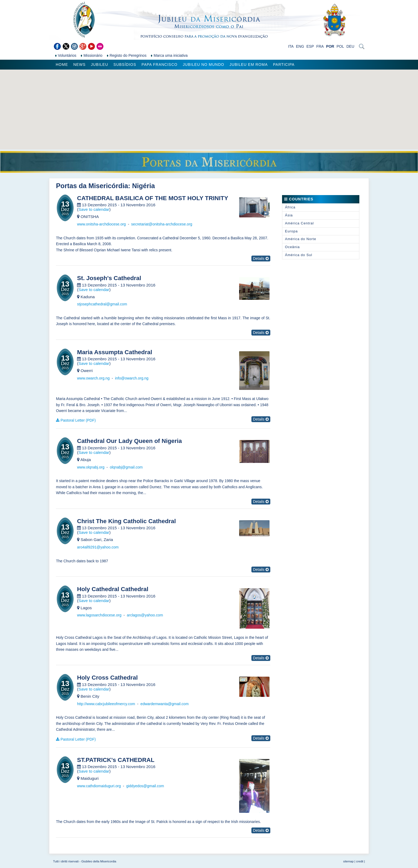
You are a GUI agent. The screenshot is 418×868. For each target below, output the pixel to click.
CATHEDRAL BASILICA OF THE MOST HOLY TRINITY (153, 198)
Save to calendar (94, 209)
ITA (291, 46)
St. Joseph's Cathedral (109, 278)
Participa (284, 64)
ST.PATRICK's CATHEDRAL (116, 760)
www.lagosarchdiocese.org (99, 615)
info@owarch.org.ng (132, 378)
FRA (320, 46)
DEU (350, 46)
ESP (310, 46)
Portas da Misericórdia (92, 186)
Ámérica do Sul (299, 255)
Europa (291, 231)
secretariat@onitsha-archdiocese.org (162, 224)
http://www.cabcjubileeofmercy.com (106, 704)
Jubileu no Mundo (204, 64)
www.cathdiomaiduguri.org (99, 786)
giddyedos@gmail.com (145, 786)
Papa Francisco (160, 64)
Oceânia (292, 247)
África (290, 207)
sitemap (348, 861)
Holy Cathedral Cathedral (113, 589)
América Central (299, 223)
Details (261, 259)
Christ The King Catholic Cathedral (126, 521)
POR (330, 46)
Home (62, 64)
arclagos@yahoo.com (145, 615)
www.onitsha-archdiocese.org (101, 224)
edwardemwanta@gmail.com (165, 704)
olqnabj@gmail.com (126, 467)
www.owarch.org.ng (93, 378)
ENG (300, 46)
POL (340, 46)
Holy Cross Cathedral (107, 678)
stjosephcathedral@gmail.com (102, 304)
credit (360, 861)
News (79, 64)
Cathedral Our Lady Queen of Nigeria (129, 441)
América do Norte (301, 239)
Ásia (289, 215)
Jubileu (100, 64)
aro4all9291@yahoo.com (98, 547)
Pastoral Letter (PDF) (78, 420)
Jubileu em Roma (249, 64)
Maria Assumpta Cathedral (115, 352)
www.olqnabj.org (91, 467)
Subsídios (125, 64)
